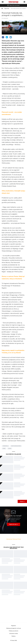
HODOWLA (6, 446)
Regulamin (14, 626)
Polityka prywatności (14, 631)
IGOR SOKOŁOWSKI (16, 446)
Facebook (3, 37)
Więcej (22, 501)
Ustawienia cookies (14, 634)
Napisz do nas (13, 524)
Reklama (13, 636)
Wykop (11, 37)
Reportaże (7, 9)
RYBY (4, 449)
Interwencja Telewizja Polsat (14, 539)
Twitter (7, 37)
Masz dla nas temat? (15, 5)
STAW (10, 449)
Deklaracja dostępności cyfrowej (13, 628)
